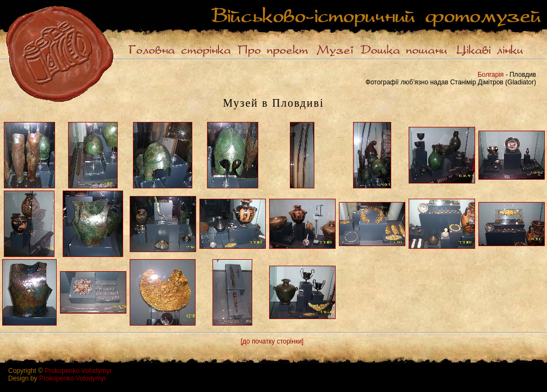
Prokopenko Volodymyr (78, 371)
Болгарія (491, 75)
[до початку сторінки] (272, 341)
